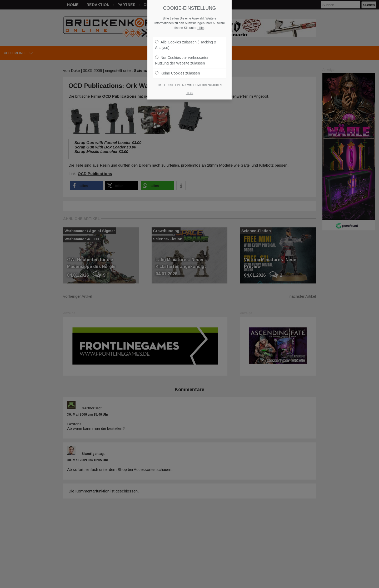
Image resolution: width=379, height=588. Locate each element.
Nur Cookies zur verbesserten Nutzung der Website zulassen (182, 58)
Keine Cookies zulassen (177, 71)
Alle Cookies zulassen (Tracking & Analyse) (186, 42)
